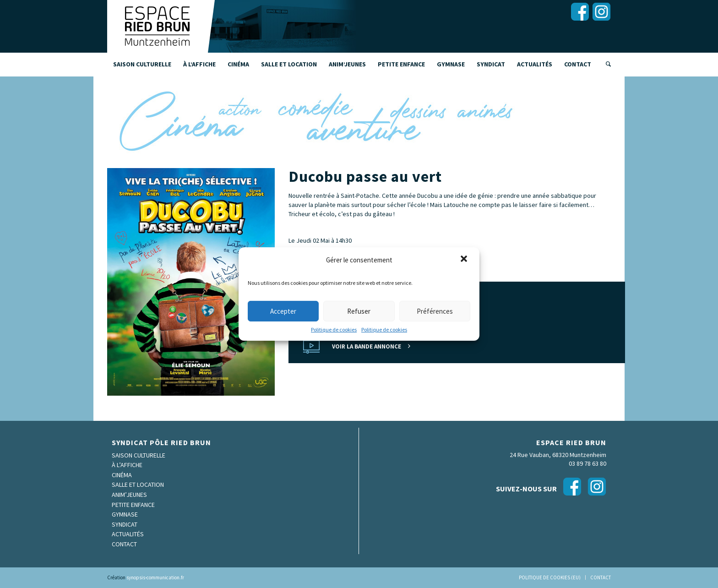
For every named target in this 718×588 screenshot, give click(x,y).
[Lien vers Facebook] (580, 12)
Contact (124, 544)
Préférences (435, 311)
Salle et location (138, 485)
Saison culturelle (139, 455)
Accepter (283, 311)
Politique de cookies (334, 329)
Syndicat (125, 524)
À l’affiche (127, 465)
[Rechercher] (605, 64)
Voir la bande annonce (367, 346)
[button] (465, 260)
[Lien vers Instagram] (601, 12)
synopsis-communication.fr (155, 577)
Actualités (128, 534)
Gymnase (125, 514)
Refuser (359, 311)
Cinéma (122, 475)
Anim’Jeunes (129, 495)
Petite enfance (133, 505)
